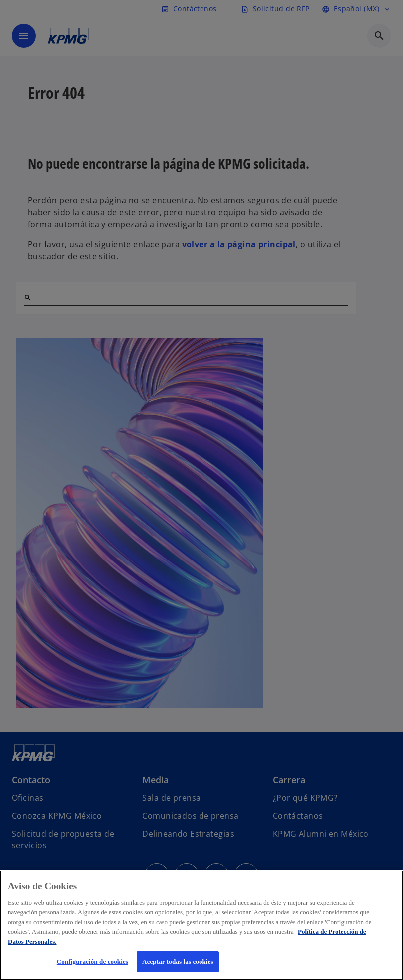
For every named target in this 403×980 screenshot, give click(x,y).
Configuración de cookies (93, 961)
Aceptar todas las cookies (178, 961)
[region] (201, 925)
